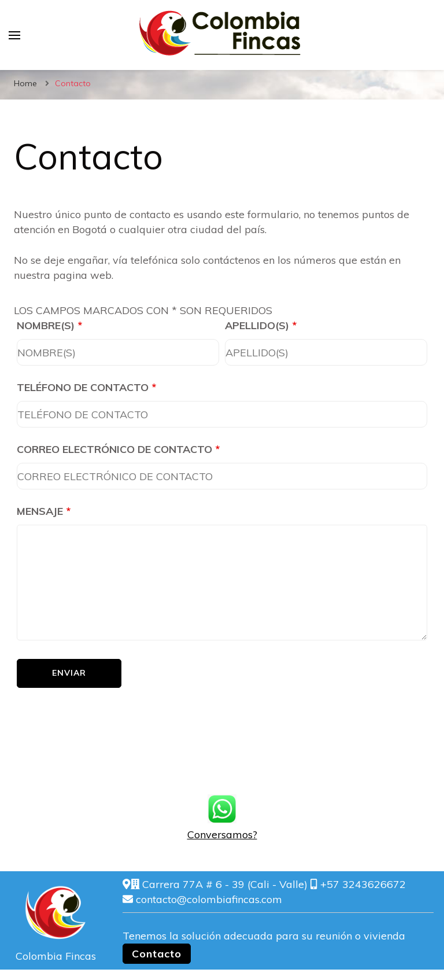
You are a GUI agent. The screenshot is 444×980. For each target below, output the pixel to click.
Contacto (157, 954)
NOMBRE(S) (49, 325)
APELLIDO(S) (261, 325)
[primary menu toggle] (14, 35)
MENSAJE (44, 511)
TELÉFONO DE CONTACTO (86, 387)
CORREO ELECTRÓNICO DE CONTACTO (118, 449)
